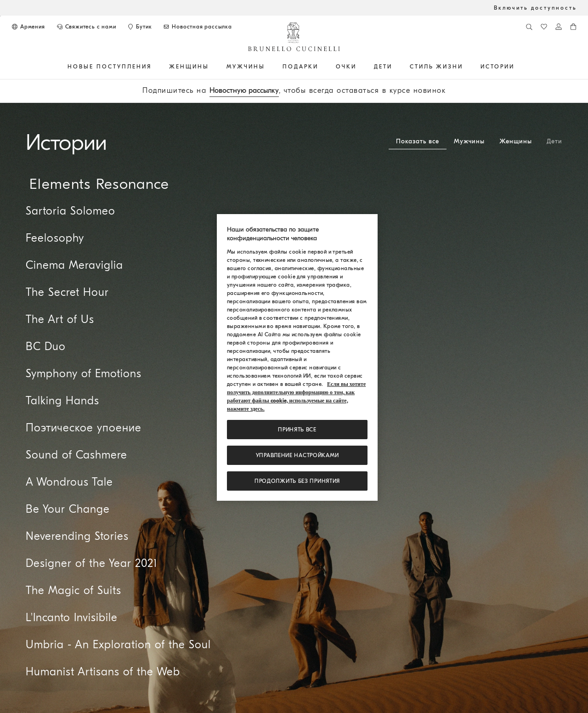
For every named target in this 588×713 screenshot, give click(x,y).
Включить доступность (535, 8)
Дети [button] (383, 67)
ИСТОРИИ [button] (498, 67)
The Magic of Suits (73, 590)
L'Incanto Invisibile (72, 617)
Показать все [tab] (418, 141)
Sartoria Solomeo (71, 211)
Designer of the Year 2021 (91, 563)
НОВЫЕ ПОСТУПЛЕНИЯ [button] (110, 67)
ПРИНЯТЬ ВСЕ (297, 430)
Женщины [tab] (516, 141)
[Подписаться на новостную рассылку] (197, 27)
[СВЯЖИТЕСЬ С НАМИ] (86, 27)
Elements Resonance (99, 184)
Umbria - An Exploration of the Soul (118, 645)
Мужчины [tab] (469, 141)
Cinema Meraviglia (74, 265)
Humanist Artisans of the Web (103, 672)
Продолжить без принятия (297, 481)
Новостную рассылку (244, 91)
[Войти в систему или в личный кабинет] (559, 27)
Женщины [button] (189, 67)
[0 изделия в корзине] (573, 27)
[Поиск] (529, 27)
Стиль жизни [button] (436, 67)
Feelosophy (55, 238)
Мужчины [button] (246, 67)
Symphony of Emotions (84, 373)
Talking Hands (62, 401)
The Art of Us (60, 319)
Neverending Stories (77, 536)
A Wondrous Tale (69, 482)
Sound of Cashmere (76, 455)
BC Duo (46, 346)
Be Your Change (68, 509)
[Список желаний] (544, 27)
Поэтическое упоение (84, 428)
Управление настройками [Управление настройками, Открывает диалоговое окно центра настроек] (297, 455)
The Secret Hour (67, 292)
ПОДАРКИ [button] (300, 67)
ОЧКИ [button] (346, 67)
